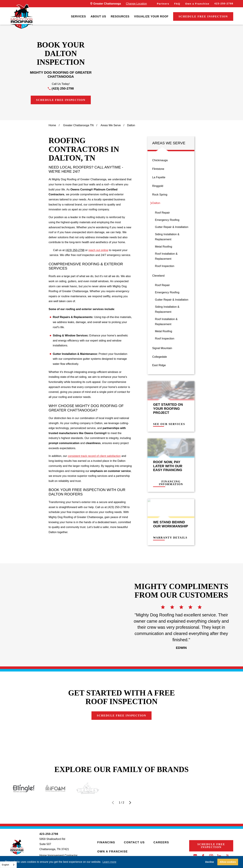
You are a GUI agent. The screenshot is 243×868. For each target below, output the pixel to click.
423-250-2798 (224, 4)
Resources (120, 16)
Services (78, 16)
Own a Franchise (197, 4)
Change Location (136, 4)
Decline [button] (210, 862)
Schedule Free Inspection (203, 16)
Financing (106, 842)
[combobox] (8, 865)
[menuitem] (78, 17)
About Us (98, 16)
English (5, 865)
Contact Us (134, 842)
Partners (163, 4)
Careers (161, 842)
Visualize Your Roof (151, 16)
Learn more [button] (109, 862)
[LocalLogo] (21, 17)
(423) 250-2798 (63, 88)
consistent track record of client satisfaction (94, 456)
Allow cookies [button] (228, 862)
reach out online (98, 250)
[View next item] (130, 803)
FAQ (177, 4)
